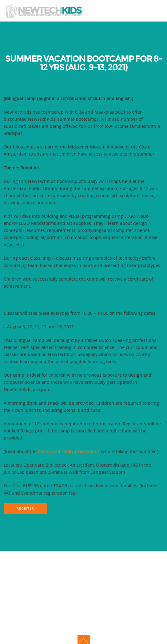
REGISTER (25, 508)
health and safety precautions (69, 451)
